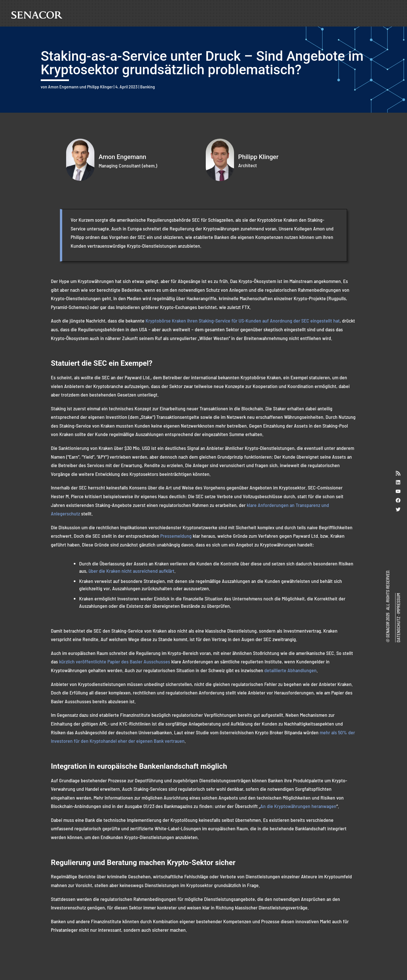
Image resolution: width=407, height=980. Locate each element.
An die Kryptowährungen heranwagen (298, 806)
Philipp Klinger (100, 87)
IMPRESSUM (398, 604)
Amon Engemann (63, 87)
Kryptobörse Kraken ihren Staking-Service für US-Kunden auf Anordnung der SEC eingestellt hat (243, 321)
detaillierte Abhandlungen (290, 670)
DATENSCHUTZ (398, 630)
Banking (148, 87)
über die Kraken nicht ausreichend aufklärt (131, 571)
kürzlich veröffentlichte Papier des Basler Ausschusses (114, 661)
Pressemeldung (176, 536)
